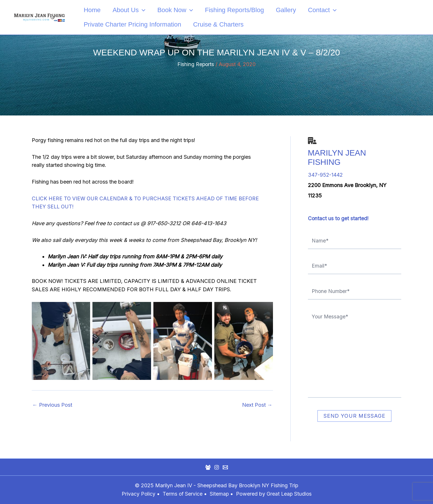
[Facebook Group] (208, 467)
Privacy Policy (137, 494)
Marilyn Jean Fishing (337, 157)
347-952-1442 (326, 175)
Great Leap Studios (290, 494)
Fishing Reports (196, 64)
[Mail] (225, 467)
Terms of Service (182, 494)
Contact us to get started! (339, 218)
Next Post (257, 405)
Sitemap (220, 494)
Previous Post (52, 405)
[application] (143, 10)
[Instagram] (217, 467)
